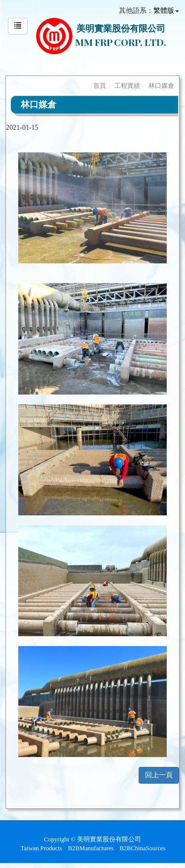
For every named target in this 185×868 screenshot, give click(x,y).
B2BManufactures (91, 848)
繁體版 (164, 11)
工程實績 (127, 86)
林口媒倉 (161, 86)
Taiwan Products (41, 848)
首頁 (100, 86)
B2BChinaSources (142, 848)
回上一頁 (159, 775)
